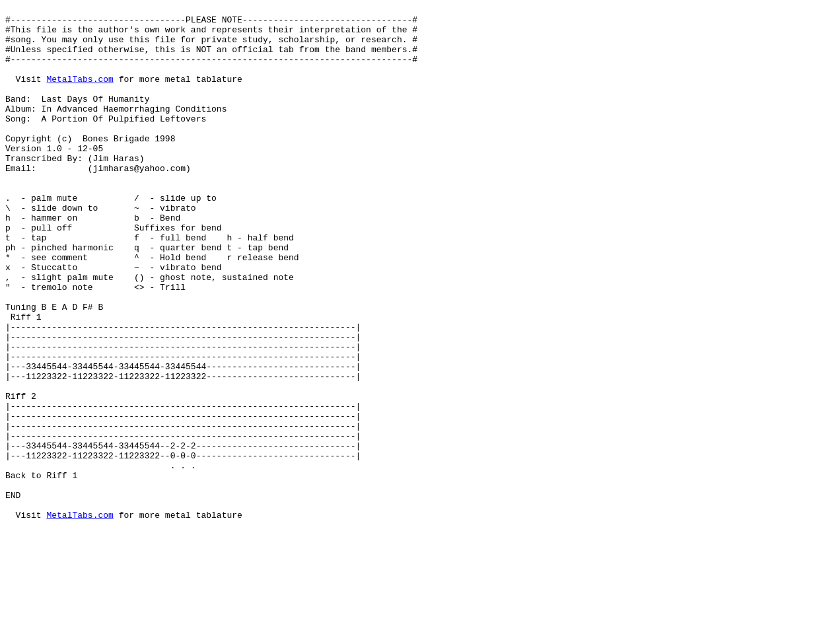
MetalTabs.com (80, 94)
